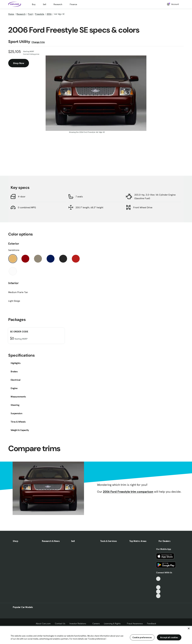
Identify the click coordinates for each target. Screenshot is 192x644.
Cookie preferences (142, 637)
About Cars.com (43, 624)
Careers (96, 624)
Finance (73, 4)
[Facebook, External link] (158, 583)
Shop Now (19, 63)
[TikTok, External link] (158, 579)
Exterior (14, 244)
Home (11, 14)
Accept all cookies (169, 637)
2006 (49, 14)
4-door (22, 196)
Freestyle (40, 14)
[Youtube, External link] (158, 587)
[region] (96, 635)
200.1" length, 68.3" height (89, 207)
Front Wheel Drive (143, 207)
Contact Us (60, 624)
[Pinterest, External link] (158, 596)
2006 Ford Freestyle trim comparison (128, 492)
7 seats (79, 196)
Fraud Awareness (135, 624)
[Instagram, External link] (158, 592)
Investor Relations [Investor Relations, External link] (79, 624)
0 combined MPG (27, 207)
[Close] (189, 628)
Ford (30, 14)
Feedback (152, 624)
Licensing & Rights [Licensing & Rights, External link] (113, 624)
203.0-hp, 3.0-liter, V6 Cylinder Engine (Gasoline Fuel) (155, 196)
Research (58, 4)
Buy (34, 4)
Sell (44, 4)
